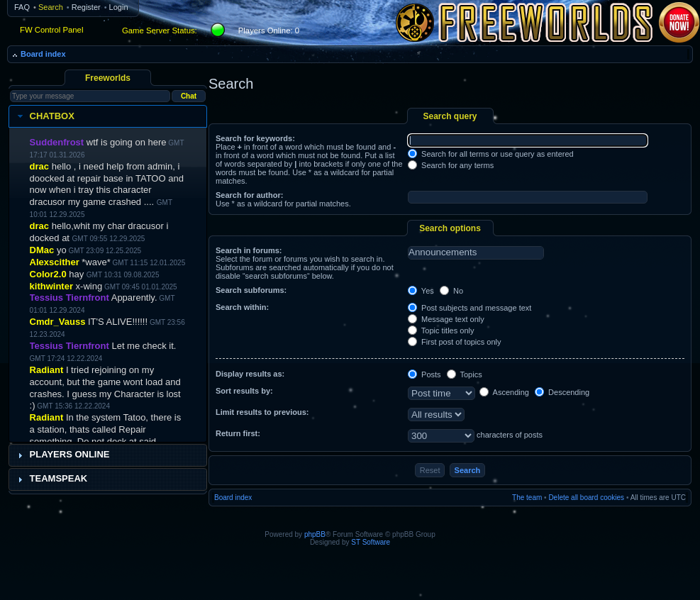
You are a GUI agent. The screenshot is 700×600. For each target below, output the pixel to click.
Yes (421, 291)
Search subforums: (251, 290)
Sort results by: (244, 391)
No (451, 291)
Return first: (238, 433)
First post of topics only (455, 342)
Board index (43, 54)
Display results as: (250, 374)
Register (86, 7)
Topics (465, 374)
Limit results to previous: (262, 412)
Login (119, 7)
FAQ (22, 7)
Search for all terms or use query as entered (491, 154)
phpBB (315, 534)
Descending (562, 392)
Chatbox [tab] (44, 116)
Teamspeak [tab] (51, 479)
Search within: (242, 307)
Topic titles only (441, 330)
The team (527, 498)
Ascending (504, 392)
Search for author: (249, 195)
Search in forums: (249, 250)
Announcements (476, 252)
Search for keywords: (255, 138)
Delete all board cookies (586, 498)
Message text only (446, 319)
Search (51, 7)
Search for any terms (451, 165)
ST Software (371, 542)
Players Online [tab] (62, 455)
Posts (424, 374)
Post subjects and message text (470, 308)
